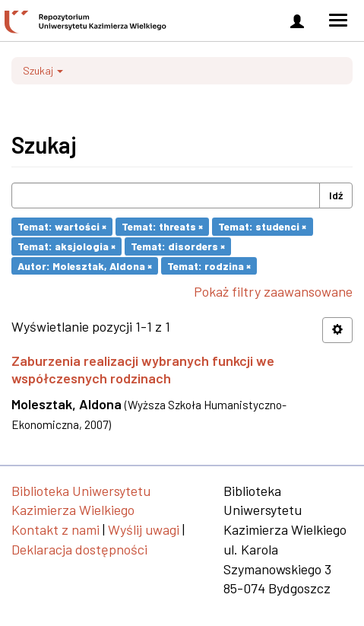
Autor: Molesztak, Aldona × (85, 265)
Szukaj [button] (43, 70)
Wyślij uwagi (144, 529)
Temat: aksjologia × (66, 246)
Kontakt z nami (55, 529)
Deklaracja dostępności (79, 549)
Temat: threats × (162, 226)
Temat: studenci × (262, 226)
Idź (336, 195)
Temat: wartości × (62, 226)
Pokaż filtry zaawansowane (273, 291)
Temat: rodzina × (209, 265)
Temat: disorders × (178, 246)
